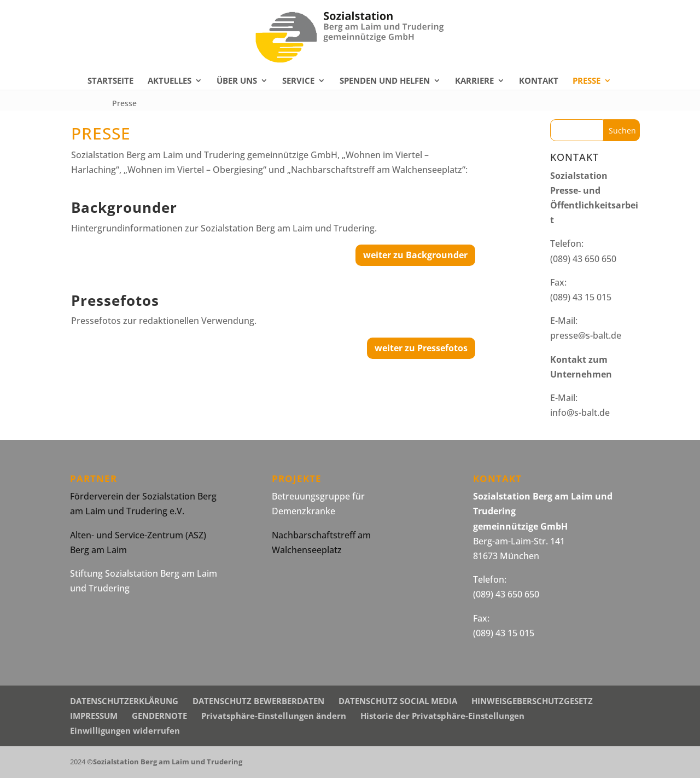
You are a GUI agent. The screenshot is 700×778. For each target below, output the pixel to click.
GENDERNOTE (159, 716)
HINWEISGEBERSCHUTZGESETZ (532, 701)
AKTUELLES (170, 81)
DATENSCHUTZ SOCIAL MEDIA (398, 701)
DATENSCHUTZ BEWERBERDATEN (258, 701)
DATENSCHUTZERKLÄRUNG (124, 701)
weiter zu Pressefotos (421, 348)
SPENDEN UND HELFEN (385, 81)
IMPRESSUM (94, 716)
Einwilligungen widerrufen (125, 730)
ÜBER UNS (237, 81)
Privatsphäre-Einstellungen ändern (274, 716)
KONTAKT (539, 81)
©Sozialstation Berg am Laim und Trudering (165, 762)
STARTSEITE (110, 81)
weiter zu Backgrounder (415, 255)
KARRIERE (474, 81)
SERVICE (298, 81)
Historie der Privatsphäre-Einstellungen (442, 716)
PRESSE (587, 81)
